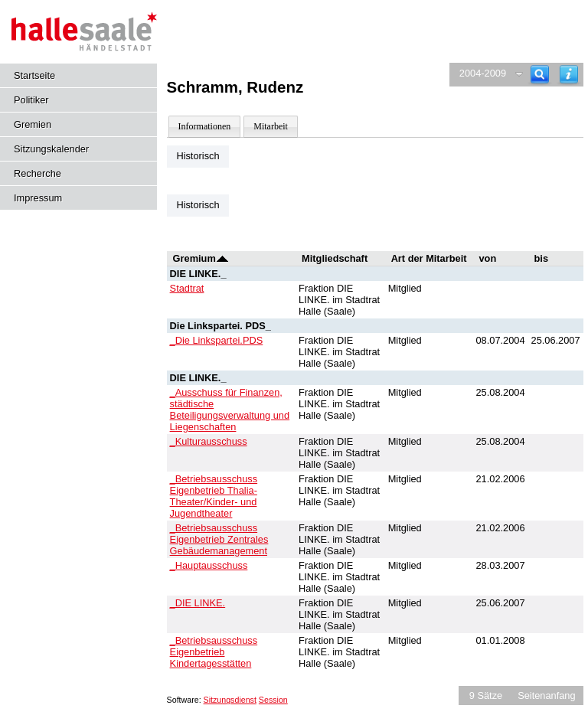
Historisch (198, 156)
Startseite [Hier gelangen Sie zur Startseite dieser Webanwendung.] (34, 75)
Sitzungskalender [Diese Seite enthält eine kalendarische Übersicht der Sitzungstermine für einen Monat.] (51, 149)
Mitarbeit (271, 126)
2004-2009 (483, 73)
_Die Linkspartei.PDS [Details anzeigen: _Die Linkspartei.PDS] (217, 340)
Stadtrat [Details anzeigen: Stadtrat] (187, 288)
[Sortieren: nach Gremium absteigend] (222, 258)
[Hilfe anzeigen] (569, 75)
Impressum (38, 198)
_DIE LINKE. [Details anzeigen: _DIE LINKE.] (198, 603)
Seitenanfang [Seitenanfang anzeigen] (546, 695)
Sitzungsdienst (230, 700)
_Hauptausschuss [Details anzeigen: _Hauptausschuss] (209, 565)
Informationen (205, 126)
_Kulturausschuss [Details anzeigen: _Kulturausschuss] (209, 441)
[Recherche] (540, 75)
